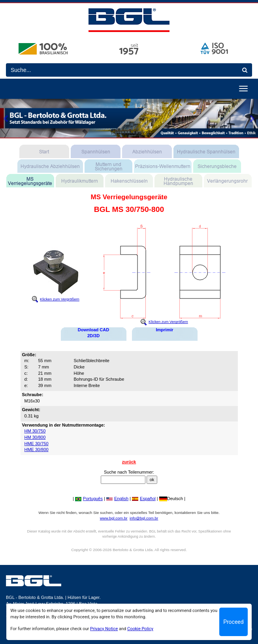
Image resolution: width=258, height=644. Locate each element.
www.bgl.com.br (114, 518)
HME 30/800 (37, 449)
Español (144, 499)
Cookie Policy (140, 629)
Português (89, 499)
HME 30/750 (37, 444)
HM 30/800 (35, 437)
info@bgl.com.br (144, 518)
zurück (129, 462)
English (117, 499)
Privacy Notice (104, 629)
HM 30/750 (35, 431)
